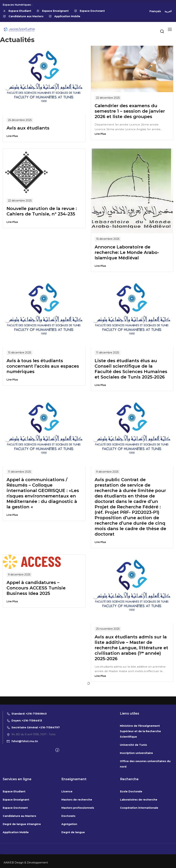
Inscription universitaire (136, 753)
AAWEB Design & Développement (26, 863)
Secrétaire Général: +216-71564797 (33, 727)
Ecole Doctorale (131, 791)
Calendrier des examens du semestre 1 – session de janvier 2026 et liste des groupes (130, 111)
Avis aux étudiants (28, 128)
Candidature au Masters (19, 816)
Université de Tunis (133, 745)
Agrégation (69, 824)
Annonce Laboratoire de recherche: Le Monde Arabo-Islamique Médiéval (127, 252)
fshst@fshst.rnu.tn (22, 741)
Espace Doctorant (89, 11)
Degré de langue (73, 832)
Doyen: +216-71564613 (24, 721)
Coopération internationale (139, 808)
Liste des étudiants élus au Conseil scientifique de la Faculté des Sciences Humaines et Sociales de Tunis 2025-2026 (131, 369)
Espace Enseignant (53, 11)
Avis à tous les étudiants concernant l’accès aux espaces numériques (43, 366)
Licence (67, 791)
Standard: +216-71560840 (27, 714)
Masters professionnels (78, 808)
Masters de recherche (77, 800)
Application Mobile (65, 16)
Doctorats (68, 816)
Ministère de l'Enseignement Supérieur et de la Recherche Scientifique (140, 731)
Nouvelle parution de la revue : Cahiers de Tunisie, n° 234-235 (42, 211)
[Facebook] (57, 750)
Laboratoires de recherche (139, 800)
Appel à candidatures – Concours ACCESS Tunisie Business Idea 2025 (36, 588)
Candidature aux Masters (23, 16)
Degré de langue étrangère (22, 824)
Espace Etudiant (17, 11)
